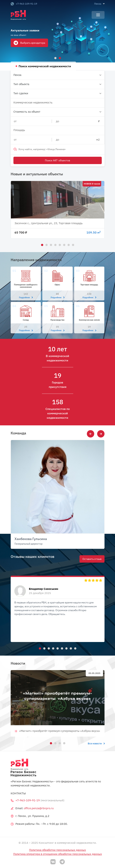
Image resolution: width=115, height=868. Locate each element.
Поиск (58, 160)
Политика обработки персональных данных (57, 850)
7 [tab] (68, 244)
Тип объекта (21, 84)
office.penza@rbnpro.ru (39, 808)
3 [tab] (50, 244)
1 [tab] (55, 58)
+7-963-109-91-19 (24, 4)
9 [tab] (75, 648)
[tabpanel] (57, 31)
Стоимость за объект (27, 112)
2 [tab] (59, 58)
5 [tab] (59, 244)
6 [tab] (64, 244)
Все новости (96, 744)
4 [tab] (55, 244)
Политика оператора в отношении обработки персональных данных (58, 854)
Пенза (17, 75)
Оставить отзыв (92, 559)
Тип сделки (21, 93)
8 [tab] (72, 244)
